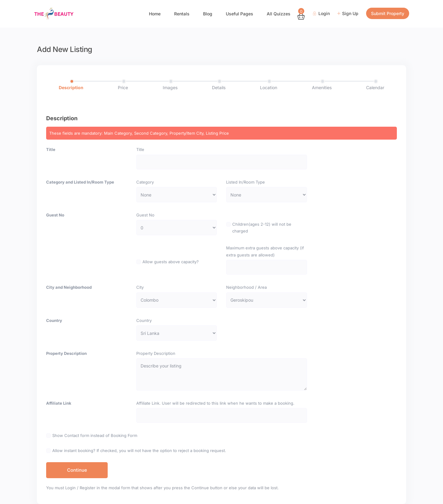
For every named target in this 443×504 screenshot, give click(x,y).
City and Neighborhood (69, 287)
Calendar (375, 87)
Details (219, 87)
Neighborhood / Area (246, 287)
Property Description (66, 353)
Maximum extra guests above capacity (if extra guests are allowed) (265, 251)
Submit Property (388, 13)
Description (71, 87)
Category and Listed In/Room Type (80, 182)
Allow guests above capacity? (171, 262)
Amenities (322, 87)
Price (123, 87)
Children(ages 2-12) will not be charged (262, 228)
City (140, 287)
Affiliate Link (59, 403)
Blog (208, 14)
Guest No (55, 215)
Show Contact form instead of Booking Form (95, 435)
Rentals (182, 14)
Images (170, 87)
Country (54, 320)
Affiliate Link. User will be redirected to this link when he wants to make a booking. (215, 403)
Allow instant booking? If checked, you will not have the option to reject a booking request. (139, 450)
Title (51, 149)
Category (145, 182)
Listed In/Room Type (245, 182)
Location (269, 87)
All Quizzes (279, 14)
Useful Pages (239, 14)
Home (155, 14)
